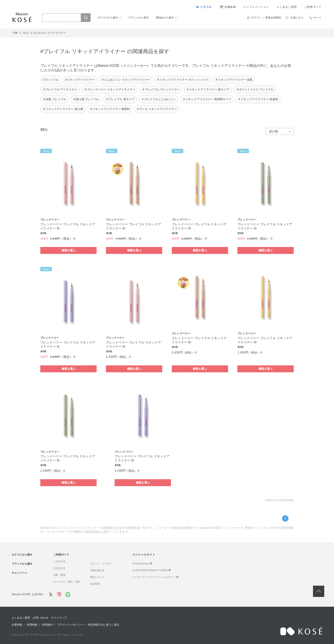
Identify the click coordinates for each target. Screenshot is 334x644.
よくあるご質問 (287, 7)
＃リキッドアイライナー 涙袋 (234, 80)
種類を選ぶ (69, 250)
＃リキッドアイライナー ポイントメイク (183, 80)
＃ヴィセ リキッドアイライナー (157, 109)
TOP (15, 33)
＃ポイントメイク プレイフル (255, 89)
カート (318, 18)
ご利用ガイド (313, 7)
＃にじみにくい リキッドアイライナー (126, 80)
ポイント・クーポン (101, 564)
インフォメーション (256, 7)
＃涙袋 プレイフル (54, 99)
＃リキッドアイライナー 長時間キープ (207, 99)
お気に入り (297, 18)
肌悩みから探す (165, 18)
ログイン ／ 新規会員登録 (266, 18)
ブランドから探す (139, 18)
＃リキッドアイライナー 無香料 (110, 109)
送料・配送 (59, 575)
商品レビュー (97, 577)
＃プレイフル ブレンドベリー (161, 89)
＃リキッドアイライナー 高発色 (258, 99)
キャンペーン (19, 573)
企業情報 (206, 7)
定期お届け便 (97, 570)
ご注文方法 (59, 561)
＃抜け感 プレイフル (86, 99)
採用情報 (32, 625)
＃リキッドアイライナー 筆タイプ (208, 89)
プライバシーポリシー (70, 625)
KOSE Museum (141, 564)
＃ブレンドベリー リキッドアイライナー (110, 89)
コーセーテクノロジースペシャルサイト (154, 577)
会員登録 (95, 584)
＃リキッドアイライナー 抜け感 (63, 109)
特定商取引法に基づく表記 (104, 625)
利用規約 (47, 625)
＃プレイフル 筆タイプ (120, 99)
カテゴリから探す (108, 18)
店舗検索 (230, 7)
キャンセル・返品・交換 (67, 582)
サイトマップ (59, 618)
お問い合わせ (41, 618)
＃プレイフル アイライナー (60, 89)
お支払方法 (59, 568)
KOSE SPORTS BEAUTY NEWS (150, 570)
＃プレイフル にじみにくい (159, 99)
